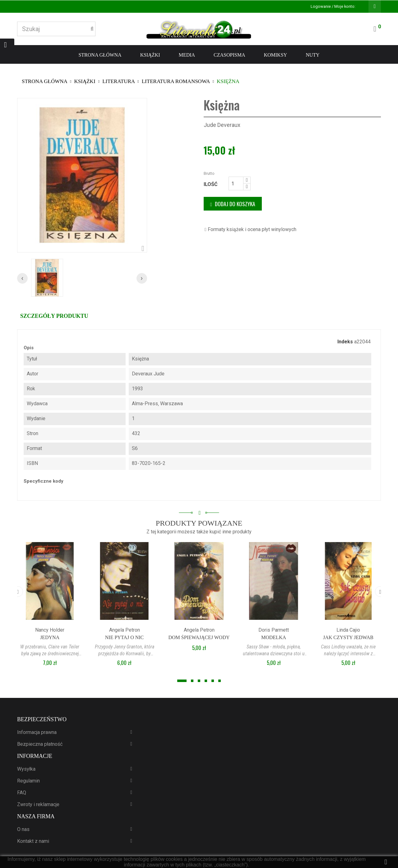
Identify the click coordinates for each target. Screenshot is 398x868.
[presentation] (22, 278)
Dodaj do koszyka (233, 204)
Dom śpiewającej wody (199, 637)
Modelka (274, 637)
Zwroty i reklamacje (38, 804)
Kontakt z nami (33, 841)
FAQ (22, 793)
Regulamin (28, 781)
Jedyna (50, 637)
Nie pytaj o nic (125, 637)
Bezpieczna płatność (40, 744)
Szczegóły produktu (54, 316)
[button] (182, 681)
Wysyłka (26, 769)
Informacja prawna (37, 732)
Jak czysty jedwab (348, 637)
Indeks (345, 342)
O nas (23, 829)
